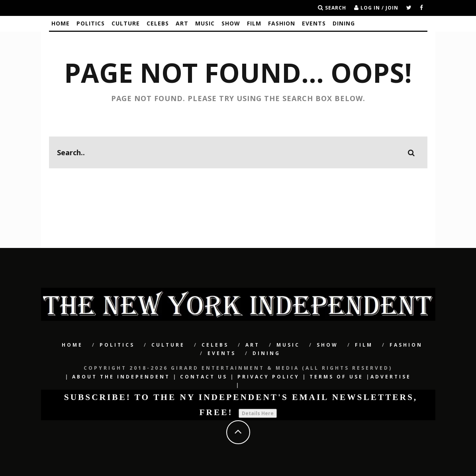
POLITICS (91, 23)
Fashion (282, 23)
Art (182, 23)
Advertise (391, 377)
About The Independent (121, 377)
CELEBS (158, 23)
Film (254, 23)
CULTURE (126, 23)
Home (61, 23)
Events (314, 23)
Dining (344, 23)
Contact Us (204, 377)
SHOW (231, 23)
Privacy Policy (268, 377)
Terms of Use (336, 377)
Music (205, 23)
